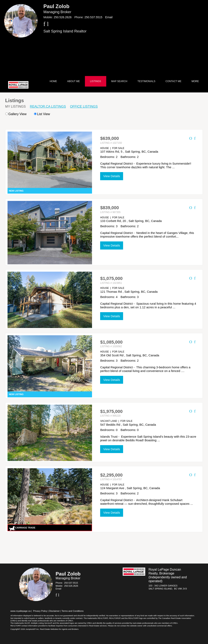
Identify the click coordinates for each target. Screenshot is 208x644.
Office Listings (84, 107)
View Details (112, 176)
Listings (96, 81)
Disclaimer (54, 611)
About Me (73, 81)
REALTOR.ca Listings (48, 107)
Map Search (119, 81)
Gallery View (16, 114)
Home (53, 81)
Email (109, 17)
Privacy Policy (40, 611)
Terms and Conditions (73, 611)
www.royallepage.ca (21, 611)
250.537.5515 (93, 17)
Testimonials (146, 81)
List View (42, 114)
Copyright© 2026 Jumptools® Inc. (25, 629)
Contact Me (173, 81)
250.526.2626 (63, 17)
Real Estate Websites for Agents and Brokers (59, 629)
